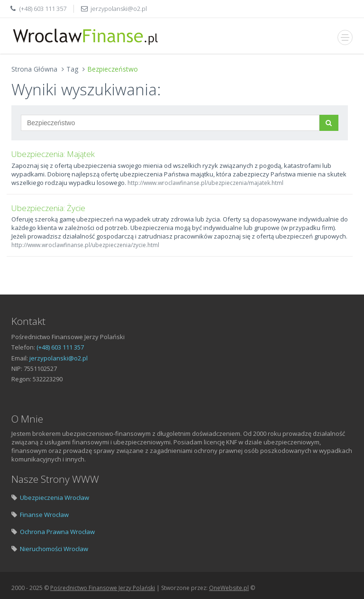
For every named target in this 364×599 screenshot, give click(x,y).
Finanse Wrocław (44, 515)
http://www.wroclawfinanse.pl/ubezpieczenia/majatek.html (205, 183)
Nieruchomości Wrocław (54, 549)
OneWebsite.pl (229, 588)
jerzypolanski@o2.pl (119, 9)
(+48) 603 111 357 (43, 9)
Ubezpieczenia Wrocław (55, 498)
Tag (72, 69)
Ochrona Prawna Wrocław (57, 532)
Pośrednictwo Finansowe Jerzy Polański (103, 588)
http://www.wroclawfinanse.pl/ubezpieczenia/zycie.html (85, 245)
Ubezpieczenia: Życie (48, 208)
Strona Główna (34, 69)
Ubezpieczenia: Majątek (53, 154)
